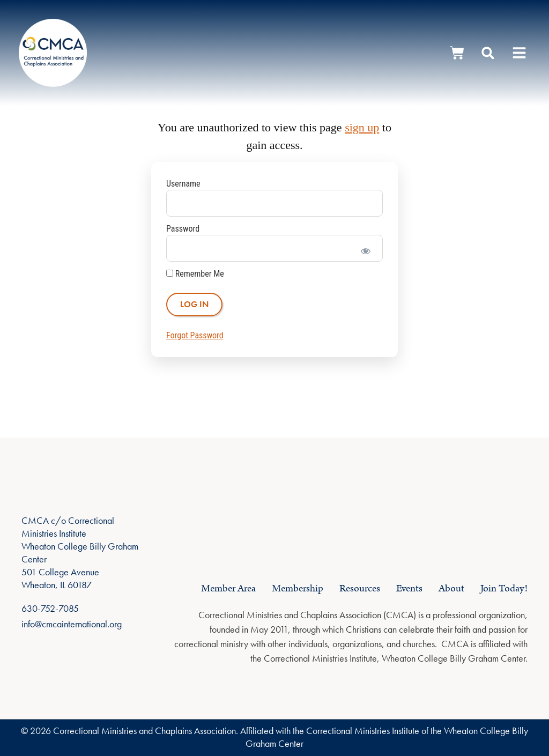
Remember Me (195, 274)
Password (183, 229)
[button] (520, 53)
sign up (362, 127)
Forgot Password (195, 335)
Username (183, 184)
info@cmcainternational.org (72, 624)
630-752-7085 (50, 608)
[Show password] (365, 248)
